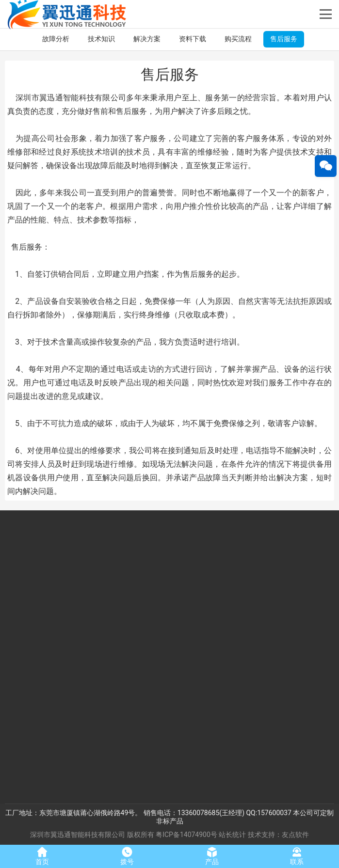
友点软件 (295, 835)
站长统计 (232, 835)
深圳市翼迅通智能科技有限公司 (78, 835)
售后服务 (284, 39)
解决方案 (147, 39)
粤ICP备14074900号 (186, 835)
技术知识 (101, 39)
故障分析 (56, 39)
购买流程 (238, 39)
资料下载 (193, 39)
